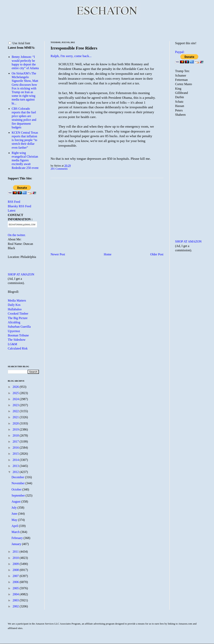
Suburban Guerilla (19, 327)
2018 (16, 435)
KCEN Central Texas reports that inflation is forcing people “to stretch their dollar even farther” (25, 140)
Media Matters (17, 300)
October (17, 489)
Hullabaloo (15, 309)
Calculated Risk (18, 348)
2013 (16, 466)
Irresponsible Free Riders (74, 48)
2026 (16, 387)
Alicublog (14, 322)
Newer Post (58, 254)
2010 (16, 558)
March (16, 532)
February (18, 538)
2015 (16, 454)
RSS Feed (14, 202)
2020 (16, 423)
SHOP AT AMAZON (21, 274)
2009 (16, 564)
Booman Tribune (18, 335)
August (16, 502)
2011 (16, 552)
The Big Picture (18, 318)
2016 (16, 448)
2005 (16, 588)
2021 (16, 417)
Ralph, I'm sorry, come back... (71, 56)
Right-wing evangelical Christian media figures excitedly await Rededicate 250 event (25, 160)
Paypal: (180, 52)
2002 (16, 606)
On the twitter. (17, 235)
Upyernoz (14, 331)
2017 (16, 442)
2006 (16, 582)
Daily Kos (14, 305)
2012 (16, 472)
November (18, 483)
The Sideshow (17, 340)
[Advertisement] (107, 28)
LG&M (12, 344)
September (18, 495)
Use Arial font (19, 43)
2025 (16, 393)
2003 (16, 600)
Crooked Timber (18, 314)
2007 (16, 576)
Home (108, 254)
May (15, 520)
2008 (16, 570)
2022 (16, 411)
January (17, 544)
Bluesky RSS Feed (19, 206)
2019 (16, 429)
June (15, 514)
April (15, 526)
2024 (16, 399)
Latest (12, 210)
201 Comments (59, 169)
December (18, 477)
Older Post (157, 254)
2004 (16, 594)
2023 (16, 405)
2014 (16, 460)
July (14, 508)
